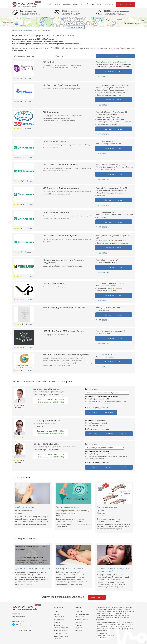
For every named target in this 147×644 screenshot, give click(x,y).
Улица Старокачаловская (95, 459)
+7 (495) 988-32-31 (105, 4)
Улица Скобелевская (119, 456)
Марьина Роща (102, 117)
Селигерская (115, 215)
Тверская (100, 93)
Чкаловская (123, 243)
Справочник (79, 617)
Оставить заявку (97, 597)
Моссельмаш (101, 217)
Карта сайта (79, 630)
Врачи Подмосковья (61, 636)
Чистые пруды (102, 291)
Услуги (56, 614)
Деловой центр (117, 193)
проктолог (54, 392)
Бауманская (107, 241)
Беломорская (127, 215)
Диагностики (78, 4)
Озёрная (129, 167)
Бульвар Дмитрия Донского (101, 456)
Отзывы (28, 78)
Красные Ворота (109, 286)
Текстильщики (108, 357)
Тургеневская (119, 288)
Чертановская (104, 404)
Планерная (107, 262)
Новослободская (117, 119)
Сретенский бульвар (104, 288)
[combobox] (32, 56)
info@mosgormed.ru (19, 614)
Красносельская (102, 243)
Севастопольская (92, 404)
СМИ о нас (79, 622)
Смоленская (124, 67)
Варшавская (95, 401)
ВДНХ (104, 425)
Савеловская (125, 90)
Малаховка (106, 334)
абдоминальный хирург (41, 392)
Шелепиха (100, 195)
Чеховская (109, 93)
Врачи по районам (61, 630)
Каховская (105, 401)
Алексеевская (96, 425)
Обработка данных (19, 617)
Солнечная (116, 144)
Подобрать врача (125, 4)
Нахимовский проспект (118, 401)
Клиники (57, 622)
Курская (114, 243)
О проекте (79, 611)
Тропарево (119, 167)
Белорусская (107, 114)
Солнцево (106, 144)
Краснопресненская (122, 64)
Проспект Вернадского (105, 170)
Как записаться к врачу (83, 614)
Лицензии (79, 625)
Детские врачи (59, 619)
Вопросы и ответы (81, 619)
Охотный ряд (101, 90)
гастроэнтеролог (56, 447)
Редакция (78, 628)
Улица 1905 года (103, 193)
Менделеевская (102, 119)
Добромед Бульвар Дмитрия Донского (99, 451)
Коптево (105, 215)
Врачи (56, 611)
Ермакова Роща (114, 95)
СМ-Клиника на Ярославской (96, 421)
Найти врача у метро (61, 628)
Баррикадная (107, 64)
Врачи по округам (60, 633)
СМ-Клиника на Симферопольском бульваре (101, 396)
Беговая (105, 190)
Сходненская (118, 262)
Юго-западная (108, 167)
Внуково (105, 310)
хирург (61, 392)
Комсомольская (119, 241)
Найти (115, 56)
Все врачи (58, 639)
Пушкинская (112, 67)
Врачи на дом (59, 617)
